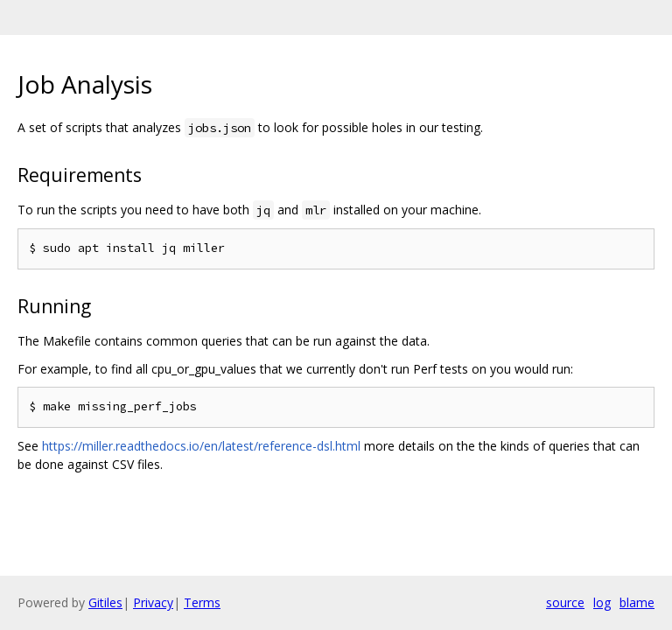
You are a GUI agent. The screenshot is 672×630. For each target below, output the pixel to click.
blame (637, 602)
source (565, 602)
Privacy (153, 602)
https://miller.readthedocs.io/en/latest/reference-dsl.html (201, 446)
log (602, 602)
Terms (202, 602)
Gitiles (105, 602)
